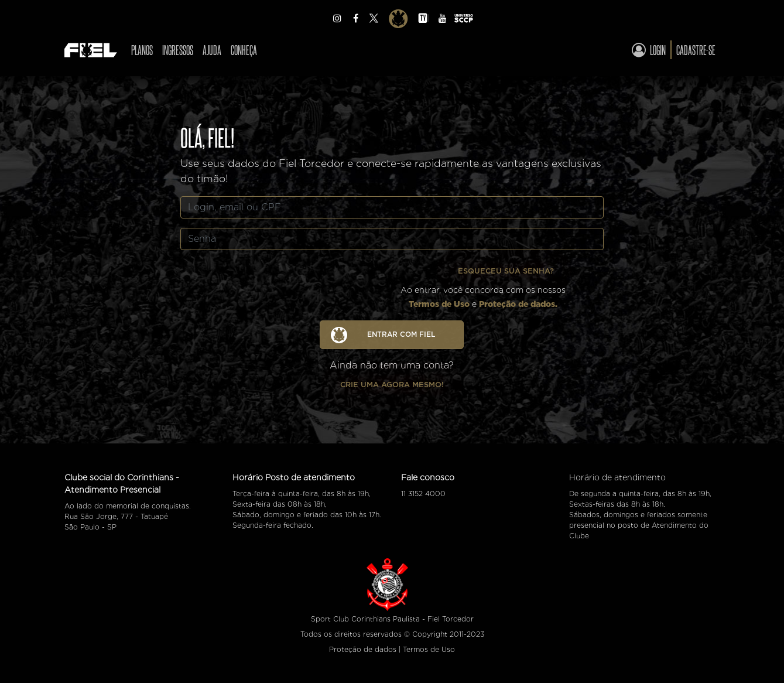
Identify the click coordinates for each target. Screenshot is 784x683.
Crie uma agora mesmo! (392, 385)
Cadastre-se (696, 50)
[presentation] (307, 282)
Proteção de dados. (518, 304)
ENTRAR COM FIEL (383, 335)
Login (649, 50)
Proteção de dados (363, 649)
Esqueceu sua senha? (506, 271)
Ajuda (212, 50)
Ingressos (178, 50)
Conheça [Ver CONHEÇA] (244, 50)
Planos (142, 50)
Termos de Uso (439, 304)
